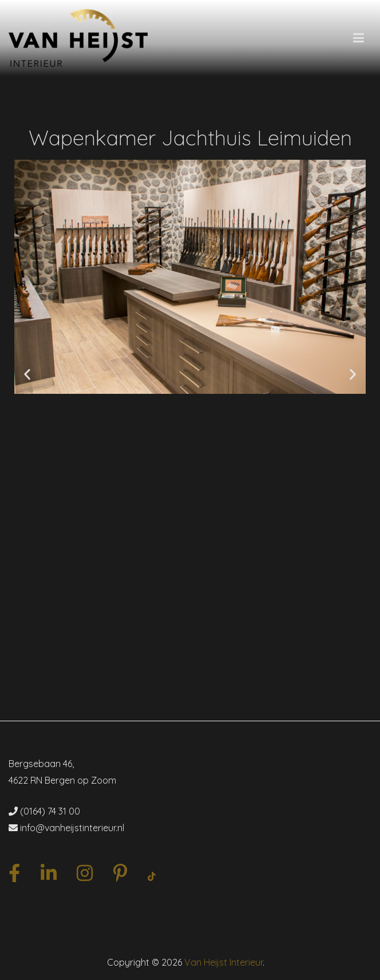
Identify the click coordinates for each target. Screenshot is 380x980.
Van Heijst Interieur (223, 962)
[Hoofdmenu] (359, 38)
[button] (27, 375)
